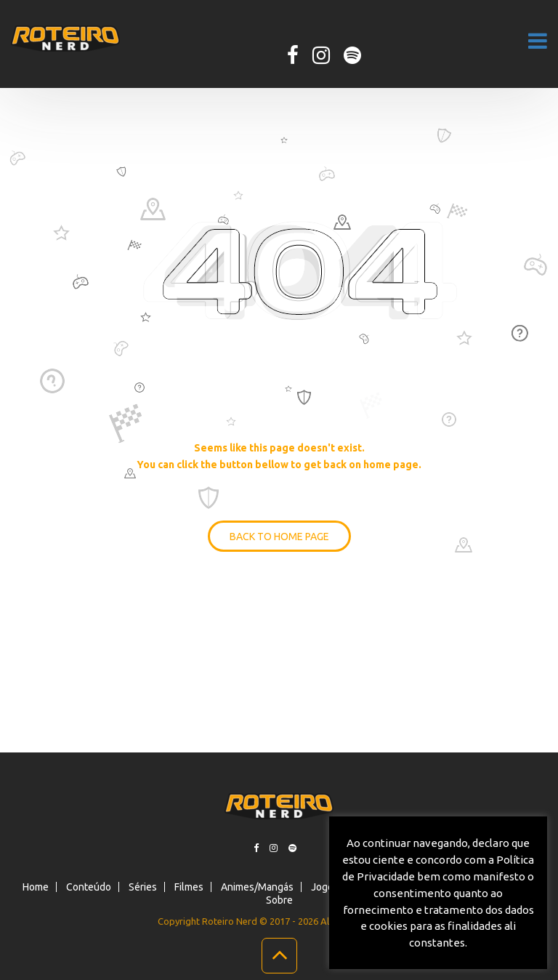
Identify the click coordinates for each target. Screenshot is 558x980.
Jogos (325, 887)
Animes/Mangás (257, 887)
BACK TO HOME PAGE (279, 537)
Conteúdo (89, 887)
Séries (143, 887)
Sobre (279, 900)
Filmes (189, 887)
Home (36, 887)
